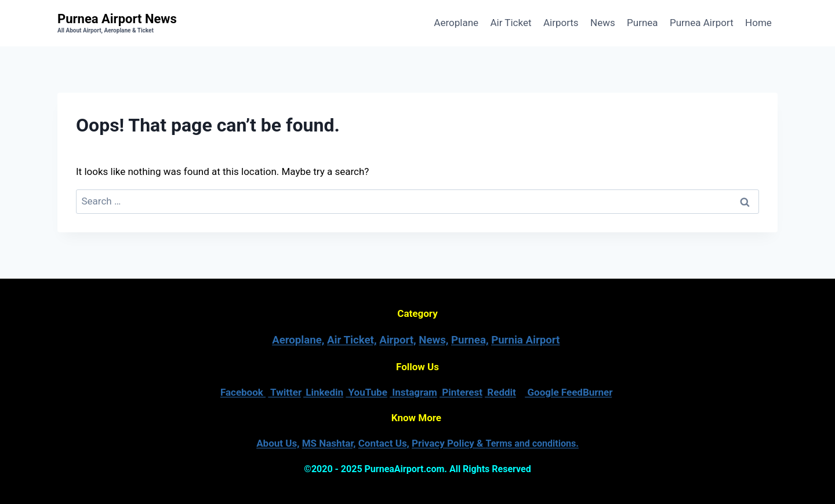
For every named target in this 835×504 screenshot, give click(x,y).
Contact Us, (384, 443)
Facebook (243, 392)
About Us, (278, 443)
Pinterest (461, 392)
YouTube (366, 392)
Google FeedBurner (568, 392)
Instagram (413, 392)
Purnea (642, 23)
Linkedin (323, 392)
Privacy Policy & (495, 443)
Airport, (398, 340)
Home (758, 23)
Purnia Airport (525, 340)
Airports (561, 23)
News (603, 23)
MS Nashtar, (329, 443)
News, (433, 340)
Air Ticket (511, 23)
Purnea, (470, 340)
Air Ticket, (352, 340)
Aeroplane (456, 23)
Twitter (284, 392)
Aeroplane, (298, 340)
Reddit (500, 392)
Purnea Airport (702, 23)
